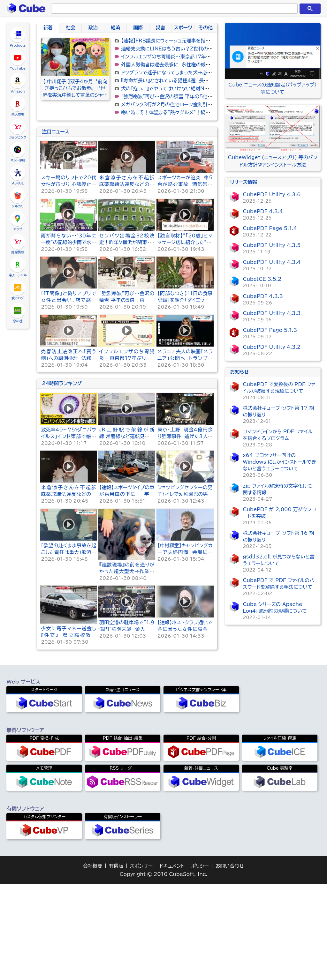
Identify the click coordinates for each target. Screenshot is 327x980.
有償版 (116, 962)
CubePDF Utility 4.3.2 (272, 347)
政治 (93, 28)
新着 (48, 28)
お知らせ (240, 372)
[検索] (173, 9)
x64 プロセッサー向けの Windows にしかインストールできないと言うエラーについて (280, 462)
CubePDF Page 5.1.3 (270, 330)
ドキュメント (172, 962)
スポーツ (183, 28)
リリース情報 (244, 182)
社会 (71, 28)
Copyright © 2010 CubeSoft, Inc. (163, 970)
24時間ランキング (62, 479)
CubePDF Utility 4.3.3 (272, 313)
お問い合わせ (230, 962)
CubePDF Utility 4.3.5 (272, 245)
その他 (206, 28)
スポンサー (141, 962)
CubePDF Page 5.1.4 (270, 228)
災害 (161, 28)
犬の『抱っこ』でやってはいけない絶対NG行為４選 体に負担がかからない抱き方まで (211, 89)
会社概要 (93, 962)
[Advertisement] (127, 172)
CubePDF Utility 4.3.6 (272, 195)
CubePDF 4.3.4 (263, 211)
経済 (116, 28)
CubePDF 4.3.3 (263, 296)
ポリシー (200, 962)
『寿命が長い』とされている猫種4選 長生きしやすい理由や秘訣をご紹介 (198, 81)
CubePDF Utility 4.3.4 (272, 262)
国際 (138, 28)
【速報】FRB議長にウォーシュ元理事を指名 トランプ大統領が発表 (190, 41)
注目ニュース (55, 227)
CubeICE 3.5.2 (262, 279)
